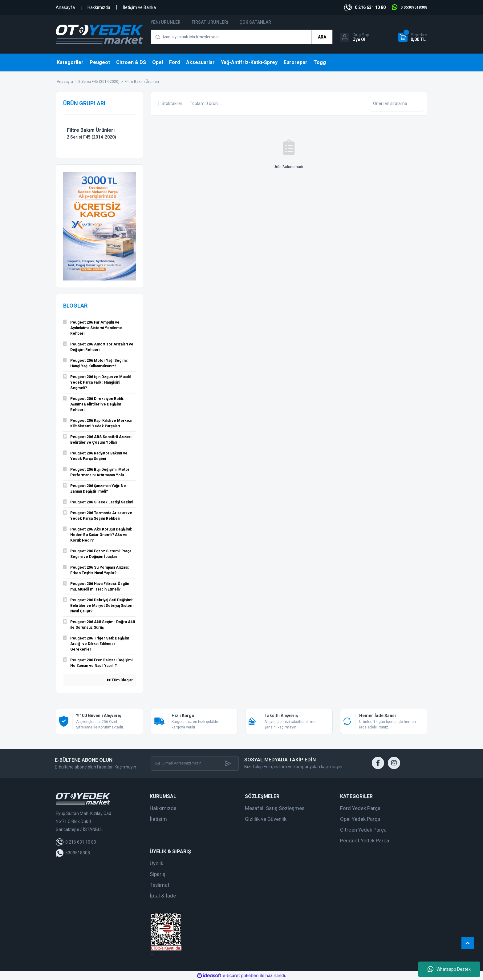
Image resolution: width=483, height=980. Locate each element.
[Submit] (228, 763)
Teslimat (160, 885)
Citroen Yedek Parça (363, 830)
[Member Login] (355, 37)
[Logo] (99, 34)
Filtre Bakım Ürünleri (142, 82)
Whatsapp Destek (449, 969)
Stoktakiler (172, 103)
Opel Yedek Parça (360, 819)
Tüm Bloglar (120, 680)
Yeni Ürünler (166, 22)
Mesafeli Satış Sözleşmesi (275, 808)
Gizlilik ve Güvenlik (266, 819)
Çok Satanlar (255, 22)
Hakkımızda (99, 7)
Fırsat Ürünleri (210, 22)
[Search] (242, 37)
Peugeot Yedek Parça (365, 841)
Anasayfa (65, 7)
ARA (322, 37)
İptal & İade (163, 896)
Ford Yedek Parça (360, 808)
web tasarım (152, 954)
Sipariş (158, 874)
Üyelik (156, 863)
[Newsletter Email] (185, 763)
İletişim (158, 819)
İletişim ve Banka (139, 7)
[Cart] (413, 37)
